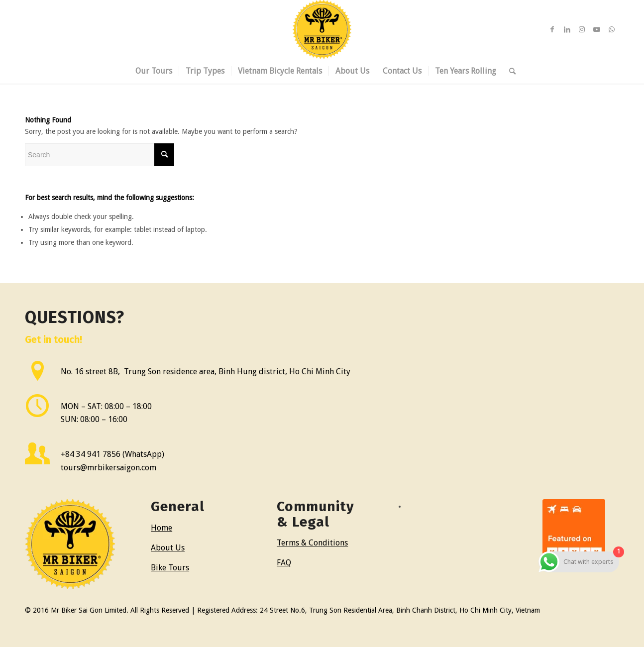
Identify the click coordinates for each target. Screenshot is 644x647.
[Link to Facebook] (552, 29)
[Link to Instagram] (582, 29)
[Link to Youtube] (597, 29)
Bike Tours (170, 568)
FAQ (284, 563)
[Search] (509, 71)
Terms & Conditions (312, 543)
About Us (168, 548)
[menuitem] (154, 71)
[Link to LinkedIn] (567, 29)
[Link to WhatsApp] (612, 29)
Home (161, 528)
